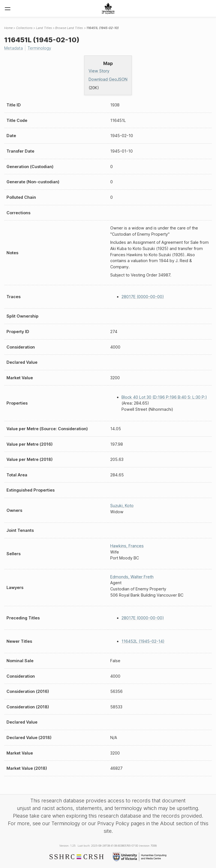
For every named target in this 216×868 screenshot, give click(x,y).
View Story (99, 71)
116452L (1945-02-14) (143, 641)
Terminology (39, 48)
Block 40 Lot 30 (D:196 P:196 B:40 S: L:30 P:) (164, 397)
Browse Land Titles (69, 28)
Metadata (13, 48)
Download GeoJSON (108, 79)
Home (8, 28)
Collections (24, 28)
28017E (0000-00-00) (143, 297)
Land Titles (44, 28)
